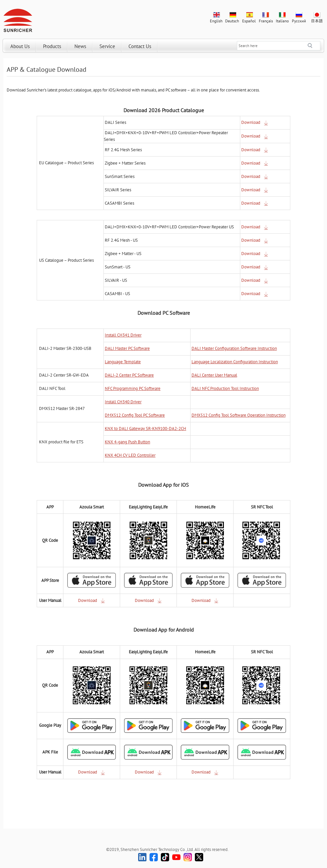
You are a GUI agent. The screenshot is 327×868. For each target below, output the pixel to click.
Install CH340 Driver (123, 402)
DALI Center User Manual (214, 375)
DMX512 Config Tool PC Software (135, 415)
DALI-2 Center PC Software (129, 375)
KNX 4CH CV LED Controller (130, 455)
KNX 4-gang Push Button (127, 442)
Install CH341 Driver (123, 335)
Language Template (123, 362)
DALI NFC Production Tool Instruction (225, 388)
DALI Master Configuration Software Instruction (234, 348)
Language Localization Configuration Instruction (235, 362)
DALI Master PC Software (127, 348)
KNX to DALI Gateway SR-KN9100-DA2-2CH (145, 428)
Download (255, 122)
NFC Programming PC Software (133, 388)
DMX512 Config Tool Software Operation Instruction (239, 415)
